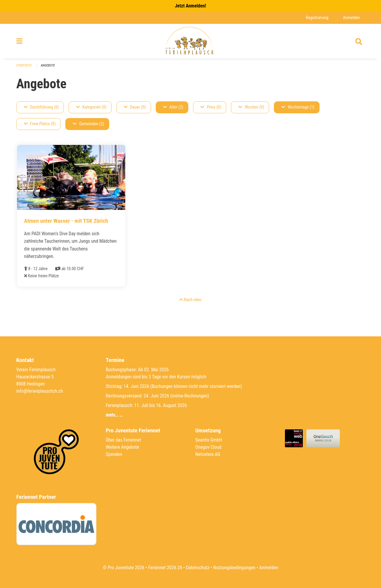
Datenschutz (198, 568)
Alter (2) (173, 107)
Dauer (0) (135, 107)
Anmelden (351, 18)
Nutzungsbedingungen (234, 568)
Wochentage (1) (298, 107)
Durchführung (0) (41, 107)
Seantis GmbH (209, 440)
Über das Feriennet (124, 440)
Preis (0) (211, 107)
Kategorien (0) (91, 107)
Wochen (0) (251, 107)
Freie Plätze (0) (40, 124)
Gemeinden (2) (88, 124)
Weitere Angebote (123, 447)
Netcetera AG (208, 454)
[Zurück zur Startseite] (190, 41)
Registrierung (317, 18)
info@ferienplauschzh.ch (40, 391)
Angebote (48, 65)
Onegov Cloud (209, 447)
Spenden (114, 454)
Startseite (24, 65)
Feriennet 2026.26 (165, 568)
